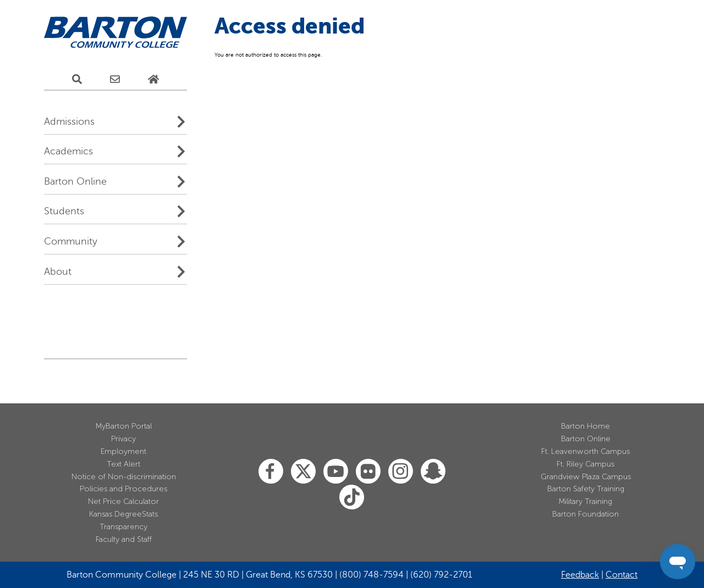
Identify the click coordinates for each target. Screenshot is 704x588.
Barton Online (75, 181)
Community (71, 241)
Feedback (580, 575)
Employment (123, 451)
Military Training (585, 501)
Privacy (123, 439)
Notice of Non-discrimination (124, 477)
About (58, 271)
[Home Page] (153, 80)
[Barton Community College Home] (116, 33)
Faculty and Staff (124, 539)
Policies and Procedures (123, 489)
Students (64, 211)
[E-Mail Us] (115, 80)
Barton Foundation (585, 514)
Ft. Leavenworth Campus (585, 451)
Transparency (123, 527)
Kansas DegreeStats (123, 514)
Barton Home (585, 426)
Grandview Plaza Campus (586, 477)
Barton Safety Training (586, 489)
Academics (68, 151)
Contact (621, 575)
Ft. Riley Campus (585, 464)
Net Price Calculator (123, 501)
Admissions (69, 121)
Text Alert (123, 464)
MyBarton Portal (124, 426)
